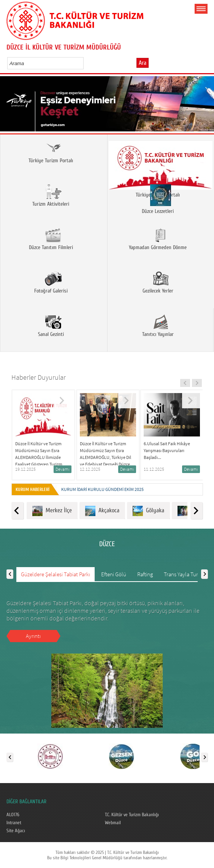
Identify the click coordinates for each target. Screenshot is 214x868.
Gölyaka (148, 511)
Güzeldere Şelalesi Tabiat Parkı (55, 574)
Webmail (113, 823)
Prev (9, 106)
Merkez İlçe (52, 511)
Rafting (145, 574)
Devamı (63, 469)
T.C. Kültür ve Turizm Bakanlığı (132, 815)
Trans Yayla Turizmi (185, 574)
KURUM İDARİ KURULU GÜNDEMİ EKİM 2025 (102, 489)
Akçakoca (102, 511)
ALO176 (13, 815)
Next (205, 106)
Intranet (14, 823)
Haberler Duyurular (39, 377)
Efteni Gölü (114, 574)
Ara (143, 63)
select (86, 63)
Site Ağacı (16, 831)
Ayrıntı (33, 636)
